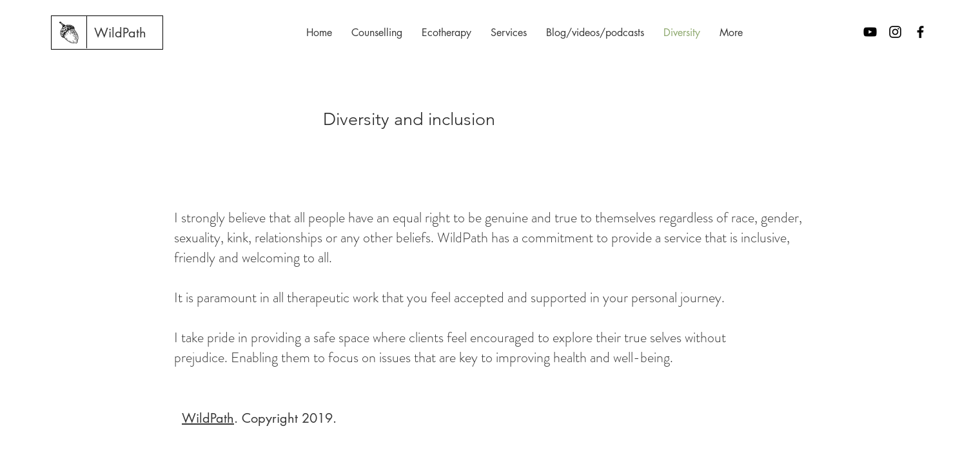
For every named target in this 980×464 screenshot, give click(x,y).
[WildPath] (120, 33)
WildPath (208, 418)
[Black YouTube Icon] (870, 32)
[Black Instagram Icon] (895, 32)
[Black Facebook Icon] (920, 32)
